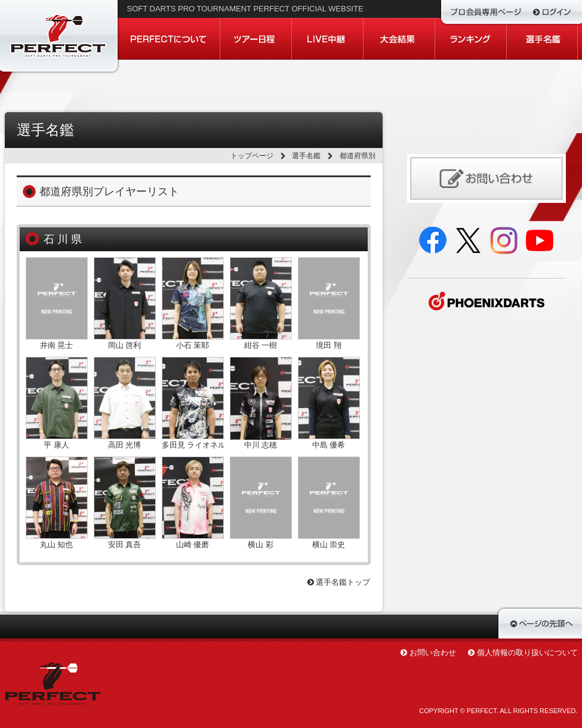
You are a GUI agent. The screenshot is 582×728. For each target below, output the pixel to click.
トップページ (252, 156)
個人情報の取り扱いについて (527, 653)
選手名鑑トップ (339, 582)
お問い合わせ (433, 653)
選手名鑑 (306, 156)
